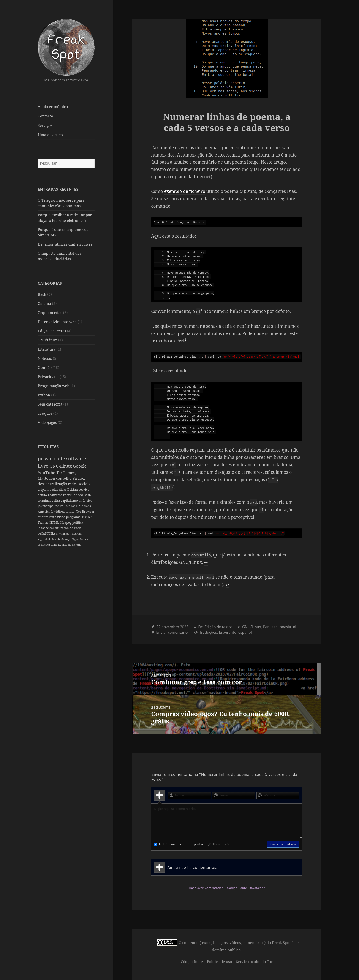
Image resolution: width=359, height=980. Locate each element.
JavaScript (46, 506)
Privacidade (48, 376)
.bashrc (44, 528)
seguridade (45, 539)
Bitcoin (57, 539)
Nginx (76, 539)
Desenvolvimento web (57, 322)
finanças (67, 539)
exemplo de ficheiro (185, 191)
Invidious (58, 511)
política (89, 522)
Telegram (76, 534)
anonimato (63, 534)
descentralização (53, 484)
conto (54, 545)
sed (81, 495)
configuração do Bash (65, 528)
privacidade (52, 458)
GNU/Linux (48, 340)
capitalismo (70, 500)
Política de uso (219, 962)
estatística (44, 545)
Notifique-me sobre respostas (179, 844)
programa (87, 517)
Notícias (45, 358)
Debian (73, 489)
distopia (67, 545)
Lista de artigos (51, 135)
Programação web (54, 386)
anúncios (85, 500)
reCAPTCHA (47, 533)
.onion (71, 511)
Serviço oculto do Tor (254, 962)
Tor (60, 473)
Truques (45, 413)
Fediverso (56, 495)
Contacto (45, 116)
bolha (56, 500)
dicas (63, 489)
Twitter (55, 522)
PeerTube (70, 495)
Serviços (45, 125)
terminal (45, 500)
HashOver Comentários (206, 888)
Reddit (59, 506)
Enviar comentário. (172, 632)
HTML (65, 522)
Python (44, 395)
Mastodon (47, 478)
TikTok (43, 522)
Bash (42, 294)
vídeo (75, 517)
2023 (184, 627)
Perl (266, 627)
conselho (64, 478)
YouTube (47, 472)
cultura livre (61, 517)
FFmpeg (77, 522)
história (77, 545)
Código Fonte (237, 888)
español (245, 632)
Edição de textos (52, 331)
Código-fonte (192, 962)
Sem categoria (50, 404)
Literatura (47, 349)
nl (294, 627)
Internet (85, 539)
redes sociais (79, 484)
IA (60, 545)
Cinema (44, 303)
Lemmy (70, 473)
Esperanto (228, 632)
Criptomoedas (50, 312)
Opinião (45, 367)
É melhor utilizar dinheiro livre (65, 244)
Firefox (79, 478)
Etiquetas (48, 447)
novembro (170, 627)
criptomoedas (48, 489)
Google (80, 466)
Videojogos (47, 422)
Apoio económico (53, 107)
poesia (285, 627)
